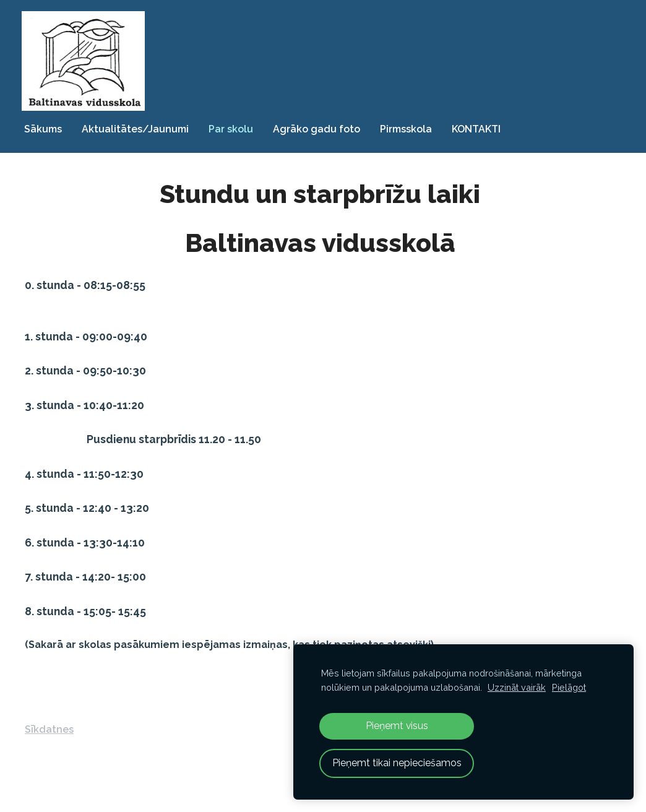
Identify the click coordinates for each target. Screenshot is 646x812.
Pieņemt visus (397, 726)
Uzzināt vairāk (517, 687)
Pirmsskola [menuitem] (409, 128)
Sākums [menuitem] (46, 128)
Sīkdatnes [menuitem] (49, 728)
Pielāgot (569, 687)
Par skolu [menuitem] (234, 128)
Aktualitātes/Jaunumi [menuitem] (138, 128)
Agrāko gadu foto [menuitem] (320, 128)
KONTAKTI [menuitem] (479, 128)
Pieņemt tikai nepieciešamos (397, 763)
